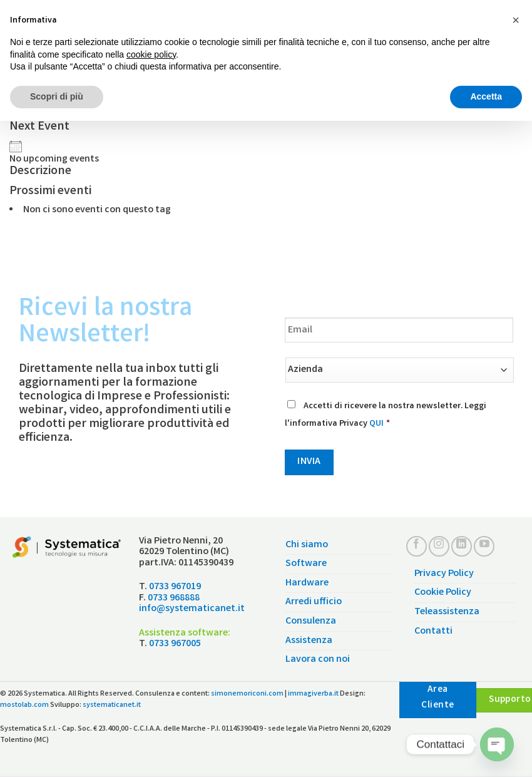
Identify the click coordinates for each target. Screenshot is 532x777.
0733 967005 (175, 644)
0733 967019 (175, 587)
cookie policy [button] (151, 54)
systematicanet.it (112, 705)
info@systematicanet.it (192, 609)
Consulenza (311, 621)
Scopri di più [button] (57, 96)
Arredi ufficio (314, 602)
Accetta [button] (486, 96)
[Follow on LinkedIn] (462, 546)
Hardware (307, 583)
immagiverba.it (313, 694)
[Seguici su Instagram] (439, 546)
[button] (516, 20)
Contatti (433, 631)
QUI (376, 424)
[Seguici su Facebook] (417, 546)
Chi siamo (307, 545)
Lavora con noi (318, 660)
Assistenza (309, 641)
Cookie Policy (443, 593)
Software (306, 564)
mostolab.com (24, 705)
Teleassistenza (447, 612)
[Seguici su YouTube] (484, 546)
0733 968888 (174, 598)
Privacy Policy (444, 574)
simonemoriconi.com (247, 694)
